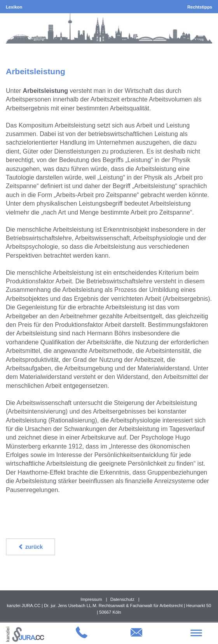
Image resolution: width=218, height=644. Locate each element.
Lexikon (14, 7)
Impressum (91, 599)
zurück (31, 547)
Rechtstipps (200, 7)
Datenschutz (122, 599)
